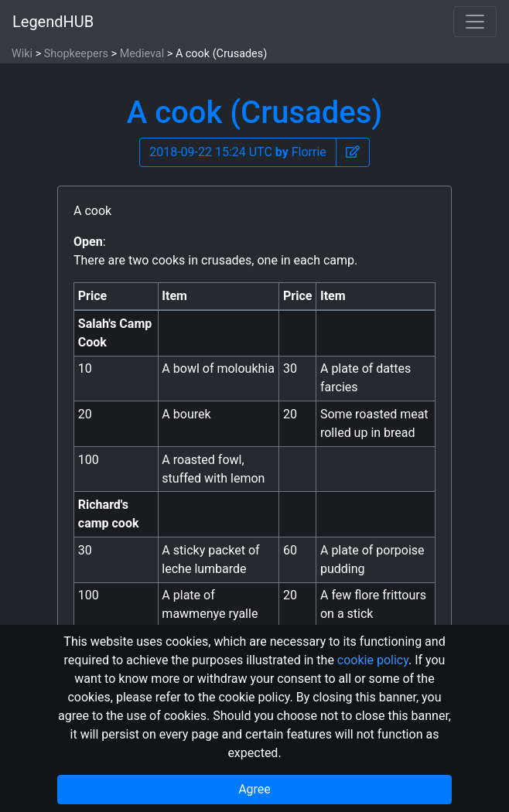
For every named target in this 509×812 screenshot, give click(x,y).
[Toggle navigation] (475, 22)
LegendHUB (53, 22)
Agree (254, 789)
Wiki (22, 54)
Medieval (142, 54)
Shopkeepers (76, 54)
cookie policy (373, 660)
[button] (353, 152)
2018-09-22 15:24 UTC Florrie (238, 152)
